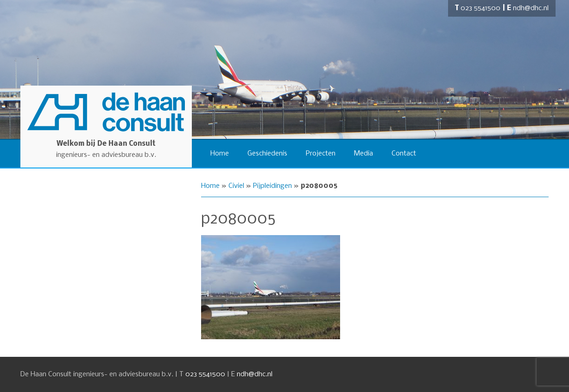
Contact (404, 154)
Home (220, 154)
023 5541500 (480, 8)
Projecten (321, 154)
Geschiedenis (267, 154)
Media (364, 154)
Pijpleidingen (272, 186)
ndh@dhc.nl (531, 8)
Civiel (236, 186)
